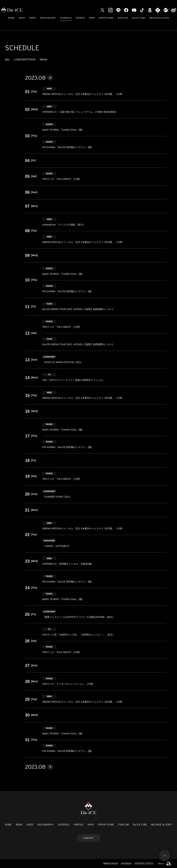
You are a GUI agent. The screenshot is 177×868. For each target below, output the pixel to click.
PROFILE (80, 18)
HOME (11, 18)
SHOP (92, 18)
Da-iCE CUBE (139, 18)
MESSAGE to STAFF (159, 18)
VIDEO (32, 18)
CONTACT (89, 838)
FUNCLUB (123, 18)
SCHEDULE (66, 18)
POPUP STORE (106, 18)
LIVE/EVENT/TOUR (25, 60)
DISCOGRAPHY (48, 18)
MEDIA (43, 60)
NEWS (22, 18)
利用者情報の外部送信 (144, 863)
